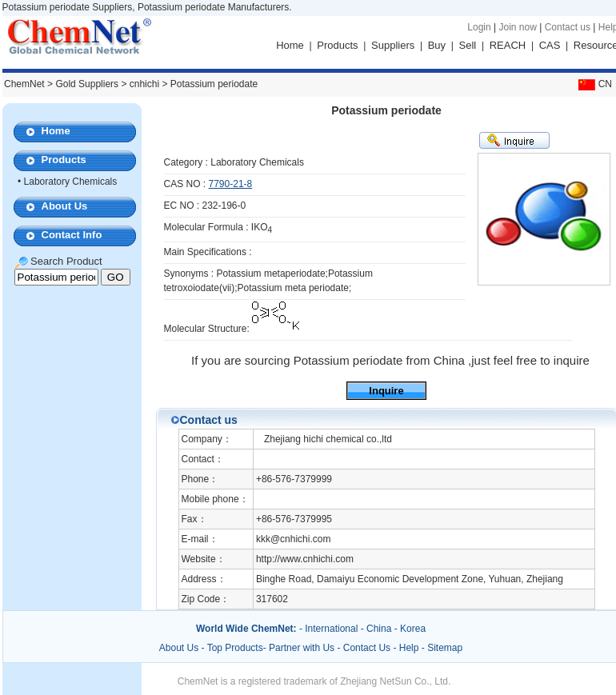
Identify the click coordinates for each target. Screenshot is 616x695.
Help (409, 648)
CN (594, 84)
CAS (550, 45)
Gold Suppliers (87, 84)
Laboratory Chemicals (71, 182)
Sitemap (445, 648)
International (331, 629)
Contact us (568, 27)
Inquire (386, 391)
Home (290, 45)
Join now (517, 27)
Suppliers (393, 45)
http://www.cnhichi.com (305, 559)
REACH (508, 45)
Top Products (235, 648)
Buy (437, 45)
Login (479, 27)
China (379, 629)
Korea (413, 629)
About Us (65, 206)
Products (337, 45)
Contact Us (367, 648)
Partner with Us (303, 648)
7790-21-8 (231, 184)
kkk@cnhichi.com (294, 539)
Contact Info (72, 235)
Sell (468, 45)
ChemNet (24, 84)
